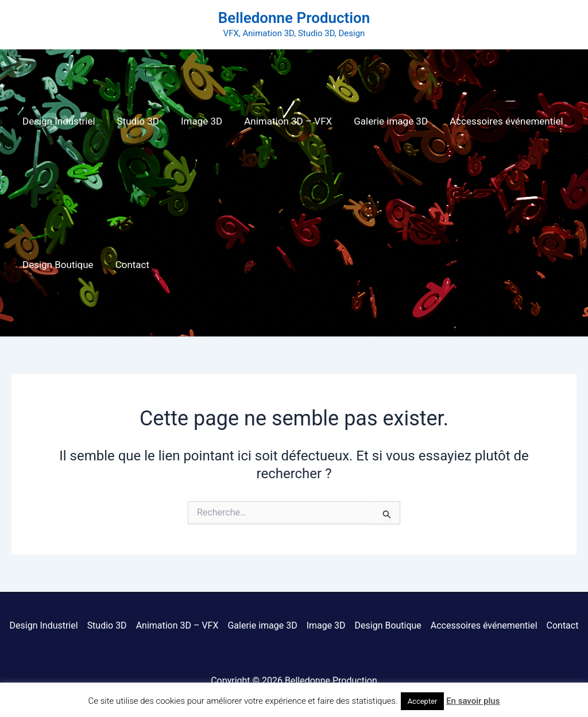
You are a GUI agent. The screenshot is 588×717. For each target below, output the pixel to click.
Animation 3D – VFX (280, 121)
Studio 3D (135, 121)
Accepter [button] (423, 701)
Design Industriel (58, 121)
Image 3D (196, 121)
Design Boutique (57, 265)
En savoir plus (473, 701)
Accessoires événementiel (494, 121)
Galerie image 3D (380, 121)
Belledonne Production (294, 18)
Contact (129, 265)
